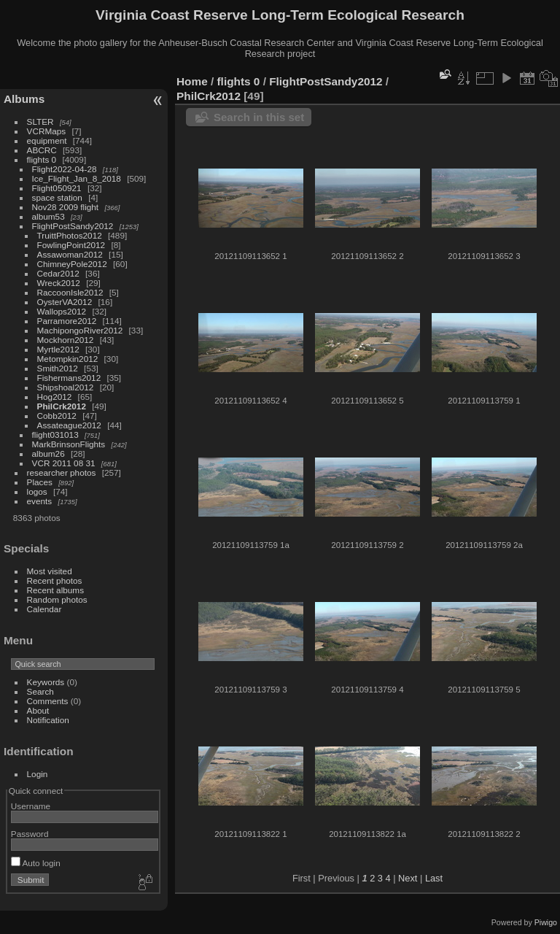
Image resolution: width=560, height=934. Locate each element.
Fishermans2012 (69, 378)
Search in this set (259, 117)
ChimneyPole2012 (72, 264)
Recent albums (55, 590)
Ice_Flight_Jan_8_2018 (77, 178)
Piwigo (546, 922)
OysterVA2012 (65, 302)
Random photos (57, 599)
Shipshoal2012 (66, 387)
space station (57, 197)
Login (38, 774)
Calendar (44, 609)
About (38, 710)
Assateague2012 (69, 425)
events (40, 501)
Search (40, 691)
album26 (48, 454)
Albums (24, 99)
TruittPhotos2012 (70, 235)
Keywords (46, 682)
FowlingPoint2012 (71, 245)
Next (408, 878)
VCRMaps (47, 131)
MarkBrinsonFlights (69, 444)
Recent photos (55, 580)
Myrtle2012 (58, 349)
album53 (48, 216)
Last (434, 878)
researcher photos (62, 472)
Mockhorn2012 (66, 340)
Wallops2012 (62, 311)
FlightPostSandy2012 (73, 226)
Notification (48, 720)
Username (31, 806)
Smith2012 (58, 368)
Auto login (36, 863)
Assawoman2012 (70, 254)
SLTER (40, 121)
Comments (48, 701)
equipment (47, 140)
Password (30, 834)
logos (37, 491)
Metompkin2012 (68, 359)
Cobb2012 (57, 416)
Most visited (50, 571)
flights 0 (42, 159)
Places (40, 482)
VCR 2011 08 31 (64, 463)
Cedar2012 (58, 273)
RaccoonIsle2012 (70, 292)
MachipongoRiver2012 (80, 330)
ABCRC (42, 150)
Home (192, 81)
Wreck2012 (59, 283)
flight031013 (55, 435)
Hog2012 (55, 397)
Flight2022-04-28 (65, 169)
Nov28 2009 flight (66, 207)
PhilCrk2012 (62, 406)
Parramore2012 (67, 321)
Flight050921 (57, 188)
